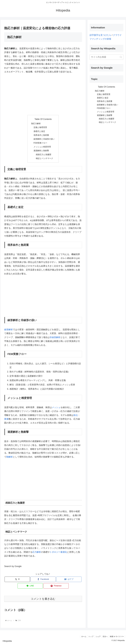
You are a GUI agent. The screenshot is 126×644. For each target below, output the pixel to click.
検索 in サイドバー (117, 636)
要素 (6, 419)
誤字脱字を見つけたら (100, 35)
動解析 (10, 457)
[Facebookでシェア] (43, 579)
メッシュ (56, 407)
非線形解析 (55, 337)
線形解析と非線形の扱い (44, 139)
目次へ (105, 636)
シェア (97, 636)
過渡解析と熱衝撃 (41, 151)
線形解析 (9, 330)
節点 (76, 415)
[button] (121, 57)
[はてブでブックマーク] (69, 579)
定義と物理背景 (40, 127)
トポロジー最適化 (58, 552)
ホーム (82, 636)
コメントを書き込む (43, 599)
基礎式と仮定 (39, 131)
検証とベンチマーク (44, 158)
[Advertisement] (43, 94)
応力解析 (37, 552)
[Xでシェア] (17, 579)
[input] (106, 57)
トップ (89, 636)
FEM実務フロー (40, 143)
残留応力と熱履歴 (44, 154)
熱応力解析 (36, 123)
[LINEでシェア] (30, 586)
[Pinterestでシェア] (56, 586)
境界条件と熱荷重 (41, 135)
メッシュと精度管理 (42, 147)
